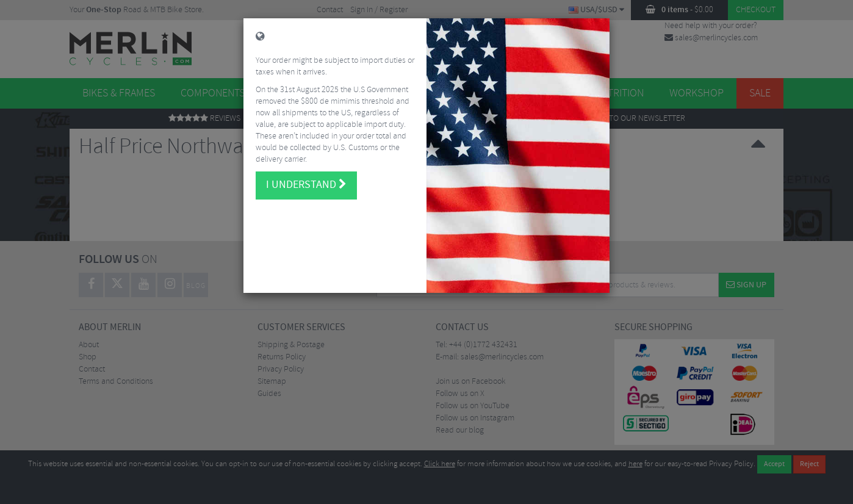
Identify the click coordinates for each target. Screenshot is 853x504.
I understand (306, 180)
